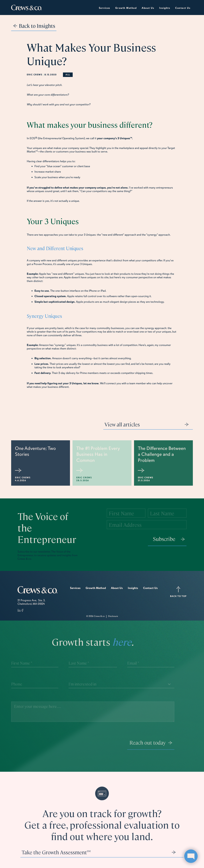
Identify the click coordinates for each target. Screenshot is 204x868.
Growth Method (96, 588)
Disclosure (113, 616)
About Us (117, 588)
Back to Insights (37, 26)
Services (104, 8)
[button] (148, 8)
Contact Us (183, 8)
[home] (26, 8)
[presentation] (93, 747)
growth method (126, 8)
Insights (133, 588)
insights (165, 8)
